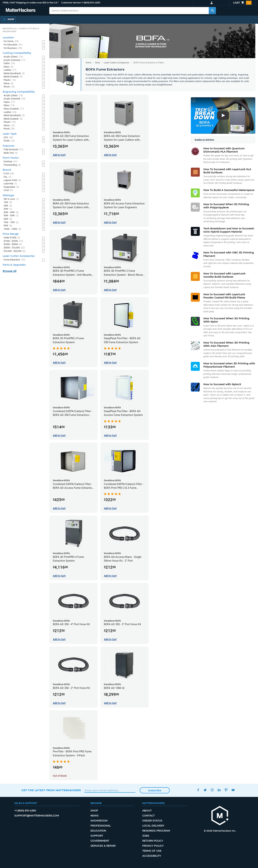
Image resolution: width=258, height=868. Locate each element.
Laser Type (10, 134)
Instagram (212, 790)
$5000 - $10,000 (14, 248)
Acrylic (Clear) (13, 57)
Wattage (8, 195)
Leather (10, 70)
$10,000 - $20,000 (15, 251)
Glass (9, 67)
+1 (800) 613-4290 (91, 3)
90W (8, 226)
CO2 (8, 138)
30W (8, 209)
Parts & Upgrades (14, 265)
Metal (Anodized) (14, 73)
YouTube (233, 790)
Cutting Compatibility (17, 53)
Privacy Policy (153, 846)
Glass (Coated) (14, 109)
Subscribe (155, 790)
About (147, 811)
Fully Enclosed (13, 150)
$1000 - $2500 (13, 241)
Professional (101, 826)
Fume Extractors (14, 260)
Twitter (205, 790)
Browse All (10, 271)
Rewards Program (156, 831)
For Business (13, 48)
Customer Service (71, 3)
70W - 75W (11, 222)
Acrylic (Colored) (15, 60)
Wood (9, 87)
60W (8, 219)
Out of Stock (60, 776)
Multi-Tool (11, 153)
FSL (8, 177)
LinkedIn (219, 790)
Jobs (146, 836)
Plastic (10, 80)
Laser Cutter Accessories (19, 256)
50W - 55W (11, 216)
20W (8, 206)
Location (8, 38)
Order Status (152, 821)
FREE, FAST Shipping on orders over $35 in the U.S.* (31, 3)
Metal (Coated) (13, 77)
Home (89, 63)
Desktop (10, 162)
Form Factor (11, 158)
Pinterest (226, 790)
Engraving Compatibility (19, 92)
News (95, 816)
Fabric (9, 63)
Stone (9, 84)
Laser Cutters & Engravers (116, 63)
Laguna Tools (12, 180)
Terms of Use (152, 851)
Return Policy (153, 841)
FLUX (9, 174)
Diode (9, 141)
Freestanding (12, 165)
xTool (8, 190)
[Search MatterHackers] (212, 11)
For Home (11, 41)
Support (97, 836)
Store (98, 63)
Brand (7, 170)
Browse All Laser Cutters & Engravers (21, 30)
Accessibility (152, 856)
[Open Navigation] (8, 19)
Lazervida (10, 184)
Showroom (99, 821)
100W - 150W (12, 229)
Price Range (11, 234)
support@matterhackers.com (37, 816)
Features (9, 146)
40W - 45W (11, 212)
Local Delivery (153, 826)
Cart (242, 3)
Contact (148, 816)
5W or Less (11, 199)
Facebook (198, 790)
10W (8, 202)
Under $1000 (12, 238)
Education (98, 831)
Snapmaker (11, 187)
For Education (13, 45)
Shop (94, 811)
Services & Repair (103, 846)
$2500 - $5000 (13, 244)
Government (100, 841)
